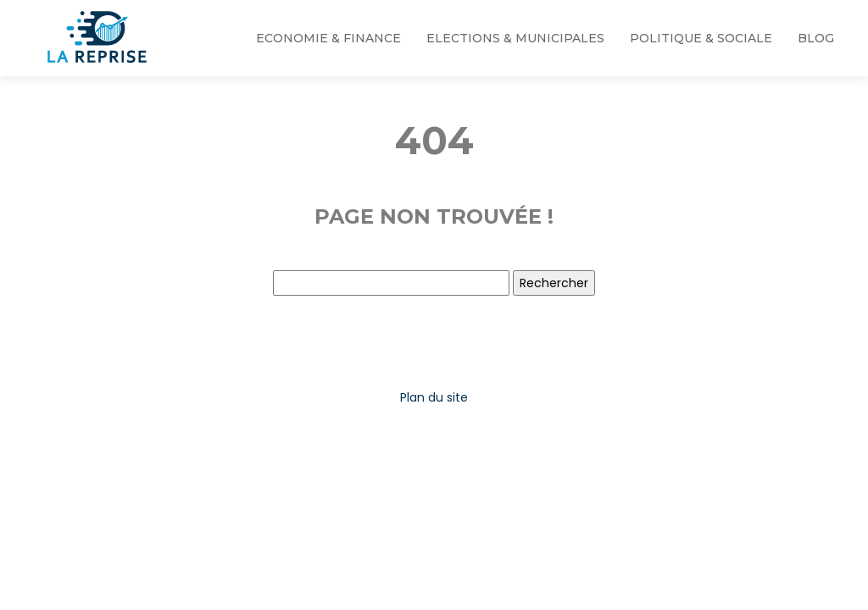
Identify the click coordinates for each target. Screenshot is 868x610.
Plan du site (434, 397)
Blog (816, 38)
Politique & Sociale (701, 38)
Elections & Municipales (515, 38)
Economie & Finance (328, 38)
